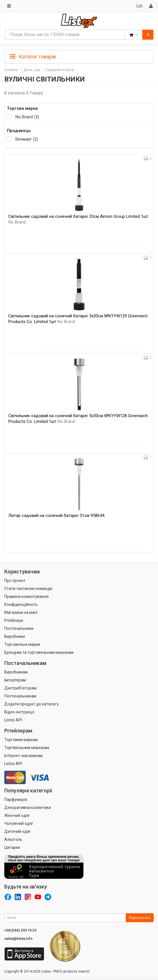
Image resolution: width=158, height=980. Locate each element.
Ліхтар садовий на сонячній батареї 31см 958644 (56, 516)
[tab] (79, 56)
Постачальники (19, 628)
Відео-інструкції (19, 712)
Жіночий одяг (17, 815)
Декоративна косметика (28, 807)
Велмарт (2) (27, 139)
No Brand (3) (27, 117)
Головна (11, 70)
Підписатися (140, 918)
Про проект (15, 581)
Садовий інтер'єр (60, 70)
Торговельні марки (22, 644)
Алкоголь (13, 839)
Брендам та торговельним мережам (39, 652)
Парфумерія (16, 800)
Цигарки (12, 847)
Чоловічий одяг (19, 823)
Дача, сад (32, 70)
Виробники (15, 636)
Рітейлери (14, 620)
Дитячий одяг (18, 831)
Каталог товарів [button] (33, 57)
